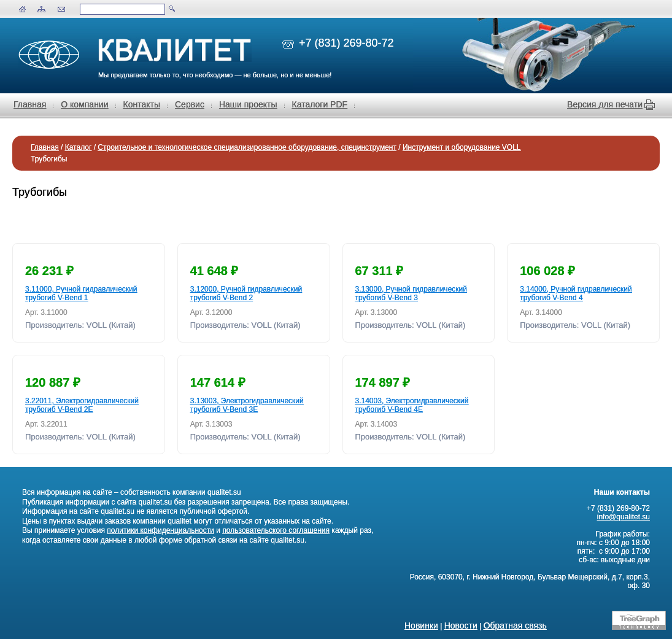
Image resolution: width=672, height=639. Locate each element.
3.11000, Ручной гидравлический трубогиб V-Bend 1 (81, 293)
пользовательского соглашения (276, 530)
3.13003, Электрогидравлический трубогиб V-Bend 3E (247, 405)
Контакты (142, 104)
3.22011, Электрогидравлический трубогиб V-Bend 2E (82, 405)
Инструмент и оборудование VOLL (462, 147)
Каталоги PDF (320, 104)
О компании (84, 104)
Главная (30, 104)
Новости (461, 625)
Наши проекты (248, 104)
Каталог (79, 147)
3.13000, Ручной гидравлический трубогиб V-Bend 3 (411, 293)
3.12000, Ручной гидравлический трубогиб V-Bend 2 (246, 293)
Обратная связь (515, 625)
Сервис (190, 104)
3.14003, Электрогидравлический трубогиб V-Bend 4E (412, 405)
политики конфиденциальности (160, 530)
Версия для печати (605, 104)
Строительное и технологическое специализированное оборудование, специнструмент (247, 147)
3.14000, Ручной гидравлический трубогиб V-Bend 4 (576, 293)
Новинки (421, 625)
